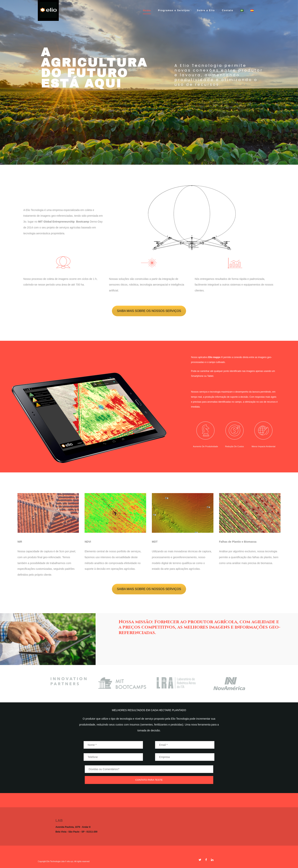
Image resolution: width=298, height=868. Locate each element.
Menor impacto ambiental (264, 446)
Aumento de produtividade (206, 446)
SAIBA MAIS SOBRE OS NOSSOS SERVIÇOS (149, 311)
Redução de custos (235, 446)
